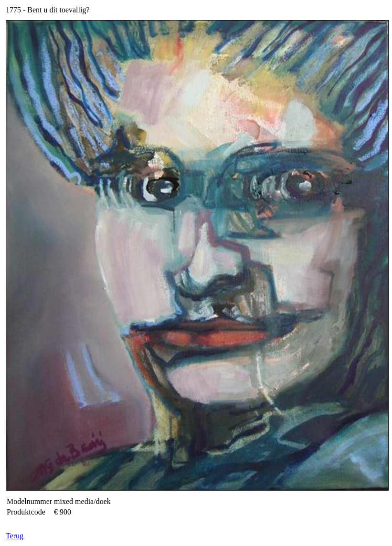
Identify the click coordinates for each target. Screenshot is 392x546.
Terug (15, 536)
